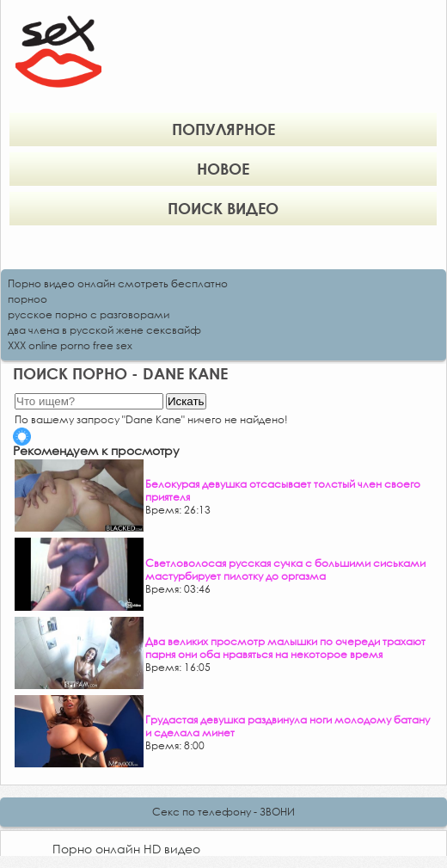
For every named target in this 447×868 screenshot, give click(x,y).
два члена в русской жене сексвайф (104, 330)
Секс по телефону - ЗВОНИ (223, 812)
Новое (223, 169)
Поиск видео (223, 208)
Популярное (223, 129)
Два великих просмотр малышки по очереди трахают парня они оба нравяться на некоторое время (285, 648)
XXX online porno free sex (70, 345)
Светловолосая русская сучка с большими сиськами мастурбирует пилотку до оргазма (285, 569)
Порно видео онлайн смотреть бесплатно (118, 283)
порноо (28, 299)
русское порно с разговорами (89, 314)
